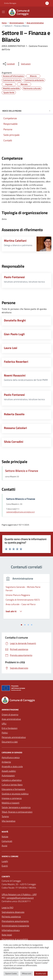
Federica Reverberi (16, 362)
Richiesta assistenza (11, 917)
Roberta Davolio (14, 414)
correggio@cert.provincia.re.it (20, 898)
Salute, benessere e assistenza (16, 807)
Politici (5, 733)
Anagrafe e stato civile (12, 766)
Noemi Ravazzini (15, 375)
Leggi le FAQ (8, 907)
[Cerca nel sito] (45, 12)
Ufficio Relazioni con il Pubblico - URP (19, 894)
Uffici (4, 724)
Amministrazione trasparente (15, 926)
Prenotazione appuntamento (15, 921)
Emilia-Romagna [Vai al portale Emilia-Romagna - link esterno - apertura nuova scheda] (10, 3)
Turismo (5, 816)
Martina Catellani (15, 241)
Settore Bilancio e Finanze (22, 471)
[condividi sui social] (8, 64)
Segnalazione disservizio (13, 912)
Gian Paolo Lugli (14, 334)
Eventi (5, 866)
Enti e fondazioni (10, 728)
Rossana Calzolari (15, 428)
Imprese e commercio (12, 798)
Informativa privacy (11, 930)
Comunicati (7, 841)
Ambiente (6, 762)
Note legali (7, 935)
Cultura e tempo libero (12, 785)
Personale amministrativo (14, 737)
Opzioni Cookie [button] (11, 973)
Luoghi (5, 861)
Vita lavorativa (8, 821)
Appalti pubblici (9, 771)
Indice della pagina (26, 111)
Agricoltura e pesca (11, 757)
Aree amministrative (11, 719)
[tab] (21, 625)
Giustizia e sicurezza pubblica (15, 794)
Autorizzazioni (8, 776)
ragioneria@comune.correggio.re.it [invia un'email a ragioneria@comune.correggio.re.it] (20, 512)
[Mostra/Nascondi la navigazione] (3, 12)
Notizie (5, 837)
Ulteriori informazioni (13, 968)
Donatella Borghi (15, 320)
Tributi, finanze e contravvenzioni (17, 812)
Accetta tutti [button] (41, 973)
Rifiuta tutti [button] (27, 973)
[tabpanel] (26, 598)
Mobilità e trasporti (11, 803)
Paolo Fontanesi (14, 277)
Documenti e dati (10, 742)
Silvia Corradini (14, 442)
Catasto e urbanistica (12, 780)
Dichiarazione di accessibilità (15, 939)
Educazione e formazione (13, 789)
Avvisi (4, 846)
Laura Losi (11, 348)
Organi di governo (10, 714)
